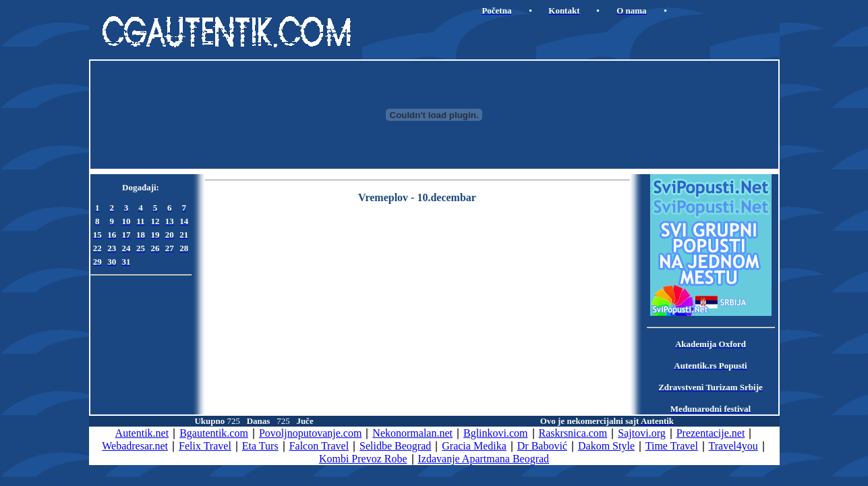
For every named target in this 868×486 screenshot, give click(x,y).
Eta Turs (260, 446)
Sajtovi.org (641, 433)
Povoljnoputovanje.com (310, 433)
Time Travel (672, 446)
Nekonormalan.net (412, 433)
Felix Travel (205, 446)
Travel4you (733, 446)
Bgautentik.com (214, 433)
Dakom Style (606, 446)
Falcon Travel (319, 446)
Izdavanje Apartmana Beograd (484, 459)
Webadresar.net (135, 446)
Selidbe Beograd (395, 446)
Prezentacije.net (711, 433)
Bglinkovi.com (496, 433)
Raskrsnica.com (573, 433)
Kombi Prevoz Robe (363, 459)
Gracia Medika (474, 446)
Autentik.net (142, 433)
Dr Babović (542, 446)
